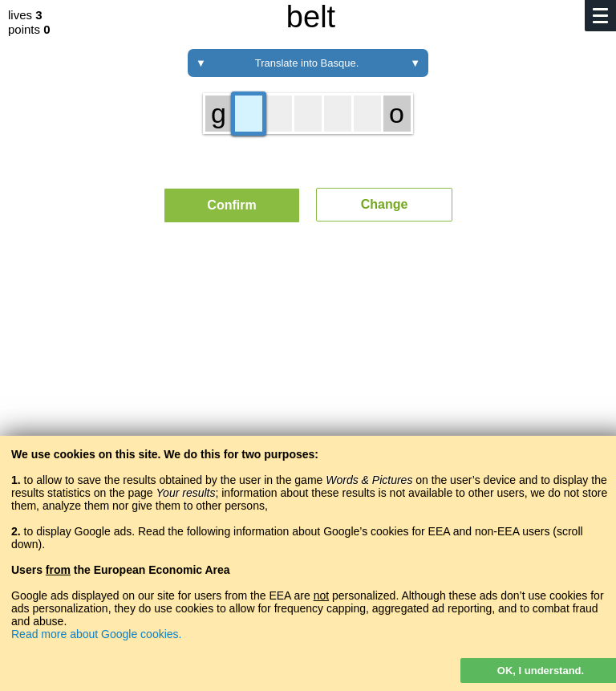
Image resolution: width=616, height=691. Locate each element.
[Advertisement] (308, 384)
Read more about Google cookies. (96, 634)
